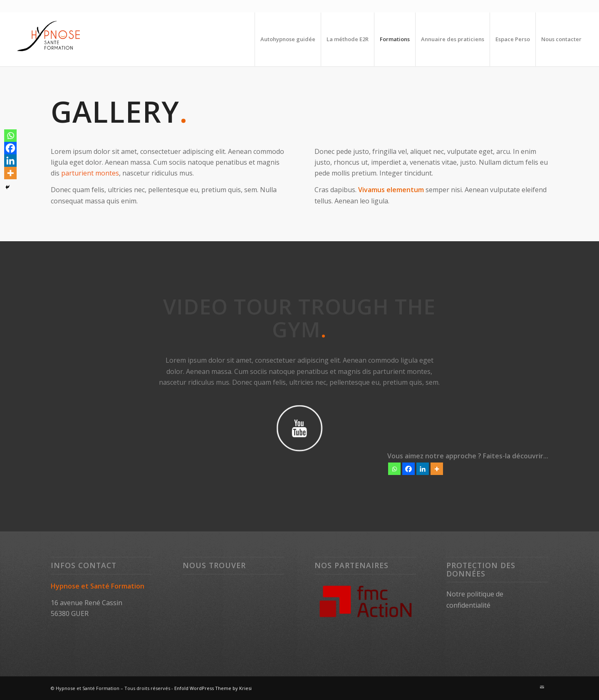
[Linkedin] (423, 469)
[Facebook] (408, 469)
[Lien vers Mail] (542, 687)
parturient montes (90, 173)
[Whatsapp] (394, 469)
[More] (437, 469)
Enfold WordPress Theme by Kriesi (213, 688)
